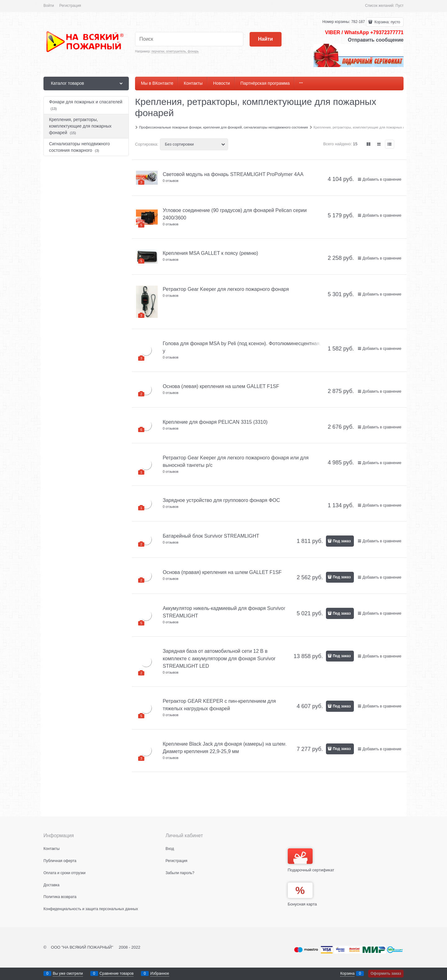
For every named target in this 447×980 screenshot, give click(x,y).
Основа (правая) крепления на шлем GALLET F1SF (222, 572)
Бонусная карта (302, 904)
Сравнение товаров (117, 973)
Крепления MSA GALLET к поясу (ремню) (210, 253)
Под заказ (342, 541)
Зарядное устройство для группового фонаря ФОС (221, 500)
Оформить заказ (386, 973)
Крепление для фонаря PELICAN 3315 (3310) (215, 422)
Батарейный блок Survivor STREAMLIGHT (211, 536)
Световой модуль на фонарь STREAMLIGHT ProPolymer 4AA (233, 174)
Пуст (400, 6)
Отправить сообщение (376, 40)
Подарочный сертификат (311, 860)
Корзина (347, 973)
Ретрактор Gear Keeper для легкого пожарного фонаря (226, 289)
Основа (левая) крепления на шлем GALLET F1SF (221, 386)
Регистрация (70, 6)
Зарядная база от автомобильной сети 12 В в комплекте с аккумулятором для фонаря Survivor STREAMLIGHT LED (219, 659)
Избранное (160, 973)
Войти (49, 6)
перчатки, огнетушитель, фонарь (175, 51)
